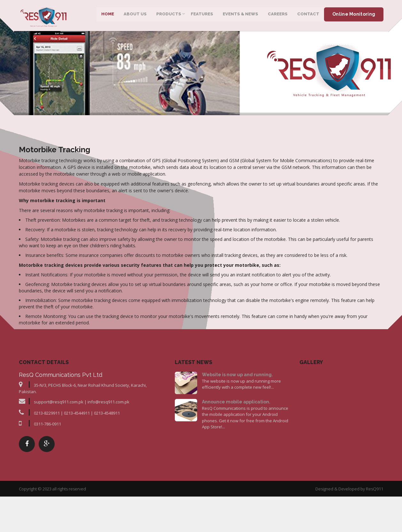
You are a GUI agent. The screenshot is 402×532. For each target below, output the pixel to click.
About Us (135, 16)
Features (202, 16)
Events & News (240, 16)
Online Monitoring (353, 16)
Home (107, 16)
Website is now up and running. (237, 413)
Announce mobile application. (236, 440)
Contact (308, 16)
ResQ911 (375, 527)
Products (168, 16)
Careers (277, 16)
